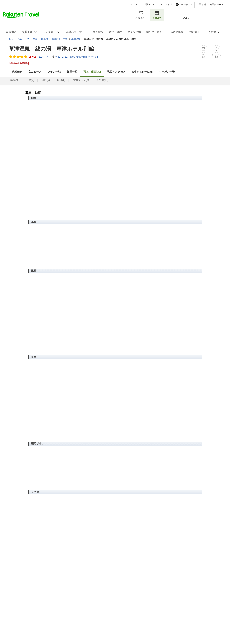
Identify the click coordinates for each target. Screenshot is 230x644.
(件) (43, 57)
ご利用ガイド (148, 5)
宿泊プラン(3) (81, 80)
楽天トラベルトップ (19, 39)
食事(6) (61, 80)
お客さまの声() (142, 72)
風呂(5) (46, 80)
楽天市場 (201, 5)
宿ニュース (35, 72)
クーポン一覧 (167, 72)
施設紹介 (17, 72)
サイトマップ (165, 5)
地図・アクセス (116, 72)
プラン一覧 (54, 72)
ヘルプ (134, 5)
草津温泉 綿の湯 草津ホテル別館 (51, 49)
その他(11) (102, 80)
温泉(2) (30, 80)
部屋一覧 (72, 72)
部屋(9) (14, 80)
